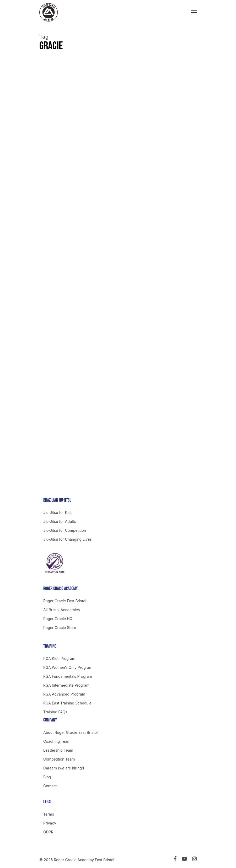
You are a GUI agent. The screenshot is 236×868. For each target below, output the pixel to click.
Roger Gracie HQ (58, 619)
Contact (50, 786)
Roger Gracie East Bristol (65, 601)
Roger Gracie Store (60, 628)
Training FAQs (55, 712)
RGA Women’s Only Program (68, 667)
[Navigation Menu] (194, 12)
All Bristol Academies (62, 610)
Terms (49, 814)
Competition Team (59, 759)
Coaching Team (57, 741)
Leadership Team (58, 750)
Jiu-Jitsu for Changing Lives (68, 539)
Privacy (50, 823)
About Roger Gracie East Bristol (70, 732)
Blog (47, 777)
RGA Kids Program (59, 658)
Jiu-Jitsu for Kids (58, 512)
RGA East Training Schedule (67, 703)
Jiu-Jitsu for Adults (60, 521)
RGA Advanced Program (64, 694)
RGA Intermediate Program (66, 685)
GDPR (48, 832)
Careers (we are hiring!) (64, 768)
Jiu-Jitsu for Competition (65, 530)
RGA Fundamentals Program (68, 676)
